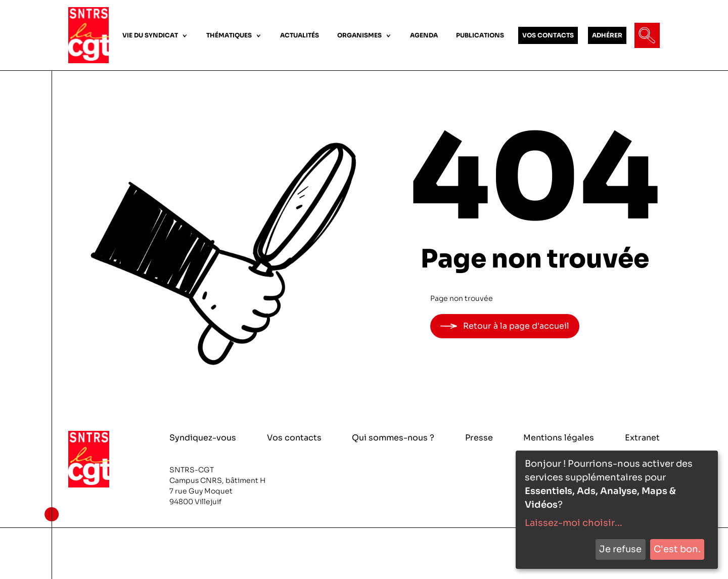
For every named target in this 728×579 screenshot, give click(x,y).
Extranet (642, 438)
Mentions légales (559, 438)
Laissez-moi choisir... (574, 523)
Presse (479, 438)
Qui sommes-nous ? (393, 438)
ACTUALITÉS (300, 35)
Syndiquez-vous (203, 438)
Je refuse (620, 549)
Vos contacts (294, 438)
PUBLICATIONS (480, 35)
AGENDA (424, 35)
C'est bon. (677, 549)
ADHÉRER (607, 35)
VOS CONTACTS (548, 35)
